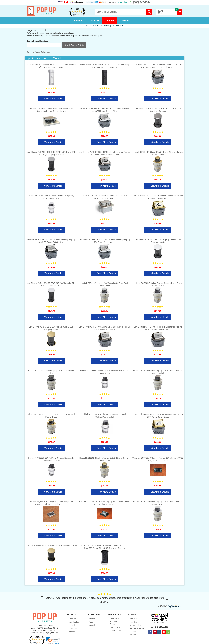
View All (72, 632)
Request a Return (137, 628)
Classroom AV (116, 631)
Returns (125, 21)
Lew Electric (74, 622)
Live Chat (123, 2)
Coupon (110, 21)
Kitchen (78, 21)
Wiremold (73, 628)
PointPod (72, 619)
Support (112, 2)
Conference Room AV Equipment (114, 621)
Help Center (135, 622)
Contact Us (134, 632)
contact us (57, 36)
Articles (133, 635)
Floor (94, 21)
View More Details (53, 99)
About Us (134, 619)
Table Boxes (115, 627)
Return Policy (135, 625)
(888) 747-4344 (36, 633)
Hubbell (72, 625)
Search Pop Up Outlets (74, 45)
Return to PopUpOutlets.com (38, 52)
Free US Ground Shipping (104, 26)
